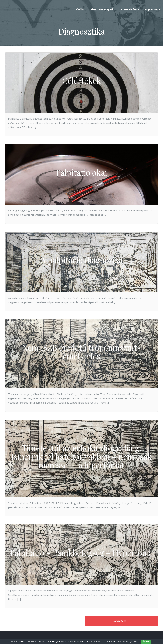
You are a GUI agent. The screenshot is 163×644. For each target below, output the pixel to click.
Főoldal (80, 9)
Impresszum (152, 9)
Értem (146, 642)
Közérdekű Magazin (102, 9)
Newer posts (121, 621)
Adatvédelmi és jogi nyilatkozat (125, 642)
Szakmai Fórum (130, 9)
